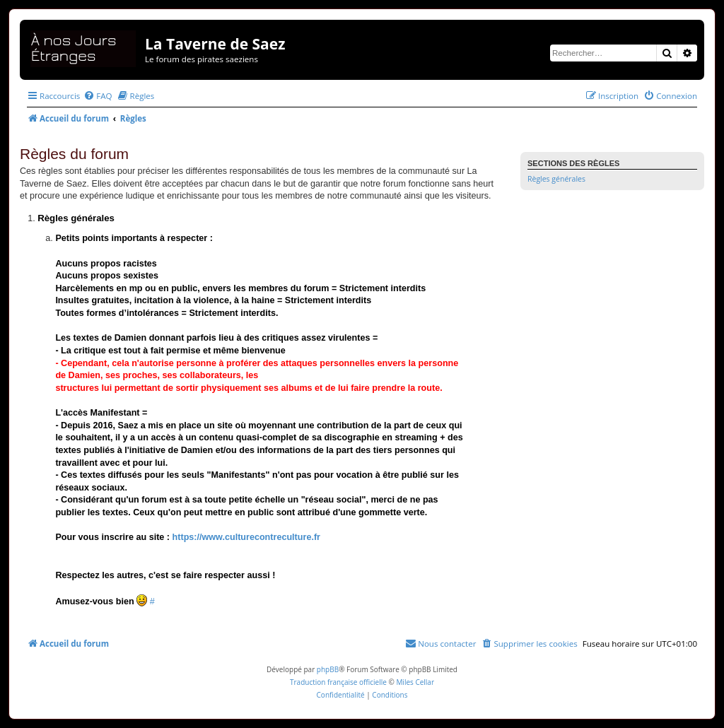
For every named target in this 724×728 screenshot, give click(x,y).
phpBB (328, 669)
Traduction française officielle (338, 682)
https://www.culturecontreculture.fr (246, 537)
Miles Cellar (415, 682)
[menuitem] (98, 96)
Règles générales (556, 179)
